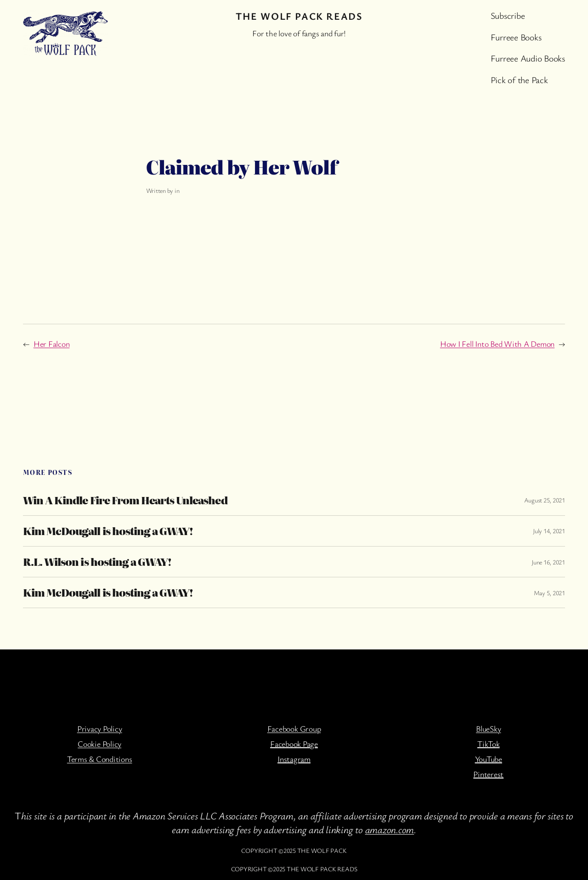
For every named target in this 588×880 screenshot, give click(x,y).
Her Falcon (52, 344)
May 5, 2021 (549, 593)
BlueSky (488, 728)
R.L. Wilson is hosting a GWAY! (97, 562)
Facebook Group (294, 728)
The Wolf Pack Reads (299, 16)
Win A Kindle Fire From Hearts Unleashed (125, 500)
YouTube (489, 759)
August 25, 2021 (545, 500)
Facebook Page (294, 744)
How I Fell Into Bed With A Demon (497, 344)
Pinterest (488, 774)
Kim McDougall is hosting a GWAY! (108, 531)
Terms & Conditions (100, 759)
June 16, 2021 (548, 562)
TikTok (489, 744)
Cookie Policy (99, 744)
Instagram (294, 759)
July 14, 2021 (549, 531)
